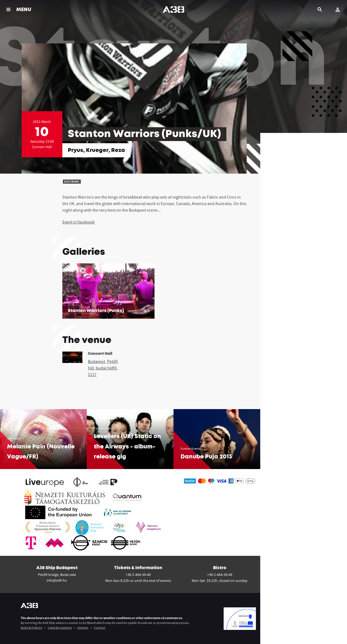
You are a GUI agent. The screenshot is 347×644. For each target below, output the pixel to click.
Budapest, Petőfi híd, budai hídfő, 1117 (103, 368)
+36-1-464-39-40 (138, 575)
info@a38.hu (57, 580)
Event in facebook (78, 222)
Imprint (83, 628)
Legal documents (60, 628)
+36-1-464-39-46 (220, 575)
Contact (100, 628)
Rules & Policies (31, 628)
